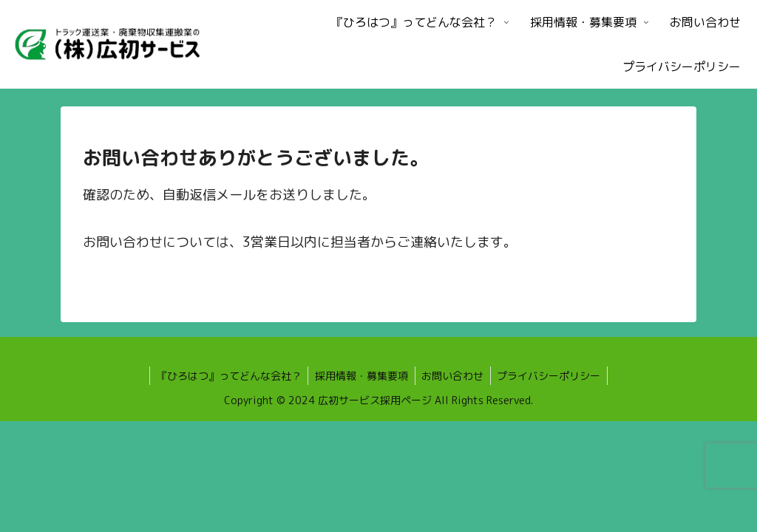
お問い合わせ (454, 376)
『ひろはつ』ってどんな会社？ (226, 376)
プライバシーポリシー (552, 376)
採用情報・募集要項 (361, 376)
